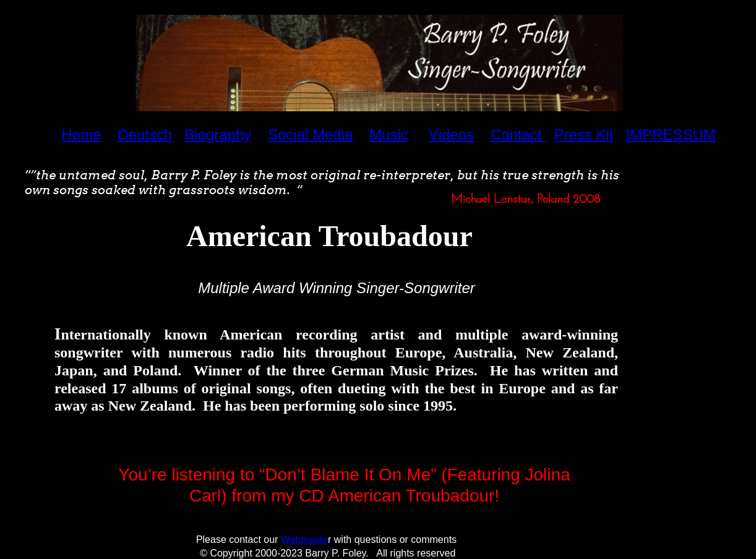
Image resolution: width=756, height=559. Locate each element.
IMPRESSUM (670, 134)
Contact (518, 134)
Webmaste (304, 540)
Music (389, 134)
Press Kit (583, 134)
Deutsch (145, 134)
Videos (451, 134)
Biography (218, 134)
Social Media (310, 134)
